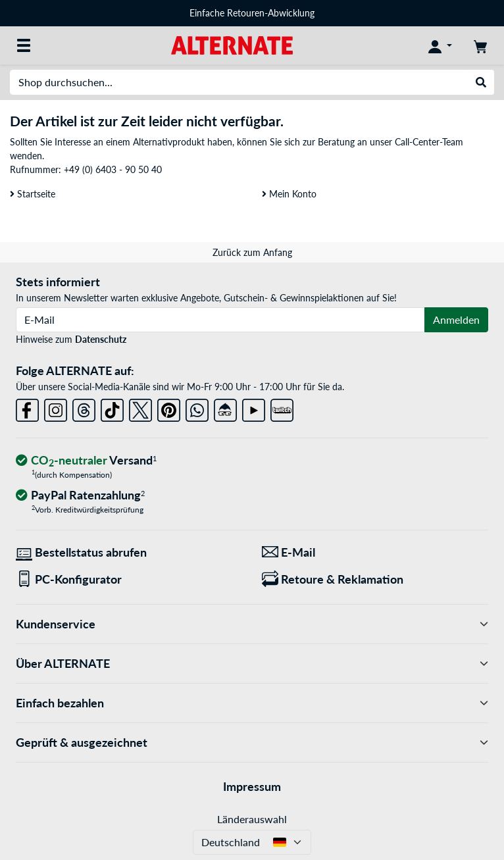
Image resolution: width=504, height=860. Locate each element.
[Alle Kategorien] (24, 45)
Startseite (33, 194)
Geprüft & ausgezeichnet (252, 743)
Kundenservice (252, 624)
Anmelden (456, 319)
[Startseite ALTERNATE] (232, 44)
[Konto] (440, 45)
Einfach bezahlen (252, 703)
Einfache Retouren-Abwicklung (252, 13)
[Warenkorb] (480, 45)
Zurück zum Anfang (252, 252)
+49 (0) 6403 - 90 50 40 (113, 169)
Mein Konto (289, 194)
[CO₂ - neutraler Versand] (86, 461)
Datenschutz (101, 339)
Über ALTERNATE (252, 664)
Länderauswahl (252, 819)
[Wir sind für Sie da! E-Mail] (375, 552)
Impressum (252, 786)
